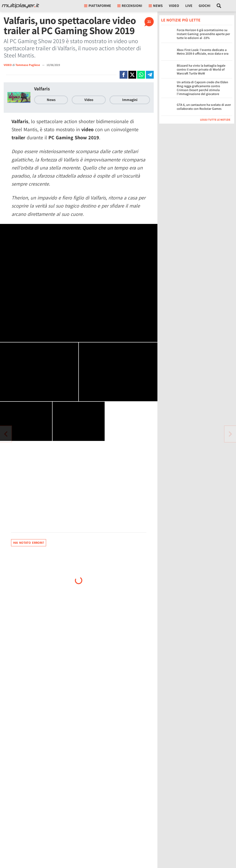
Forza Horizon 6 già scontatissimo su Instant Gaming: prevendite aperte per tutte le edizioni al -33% (203, 34)
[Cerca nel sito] (219, 6)
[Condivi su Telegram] (150, 75)
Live (189, 6)
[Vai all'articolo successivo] (6, 434)
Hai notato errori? (29, 543)
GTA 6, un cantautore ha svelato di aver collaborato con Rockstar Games (204, 107)
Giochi (205, 6)
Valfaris (42, 89)
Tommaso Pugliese (28, 65)
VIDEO (8, 65)
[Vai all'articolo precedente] (230, 434)
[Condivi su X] (132, 75)
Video (174, 6)
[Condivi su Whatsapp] (141, 75)
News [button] (156, 6)
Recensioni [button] (130, 6)
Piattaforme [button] (98, 6)
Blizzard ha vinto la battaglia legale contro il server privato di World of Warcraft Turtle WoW (201, 69)
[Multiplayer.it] (21, 6)
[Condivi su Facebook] (124, 75)
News (51, 100)
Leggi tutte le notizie (215, 120)
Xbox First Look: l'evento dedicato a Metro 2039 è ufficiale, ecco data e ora (203, 52)
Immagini (130, 100)
